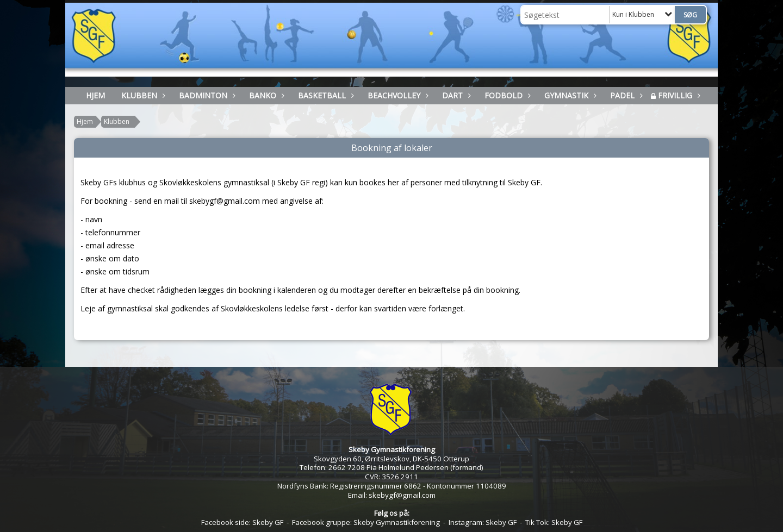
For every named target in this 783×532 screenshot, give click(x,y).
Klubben (142, 95)
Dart (455, 95)
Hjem (85, 121)
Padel (625, 95)
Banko (265, 95)
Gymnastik (569, 95)
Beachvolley (397, 95)
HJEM (95, 95)
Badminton (206, 95)
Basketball (325, 95)
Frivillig (678, 95)
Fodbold (506, 95)
